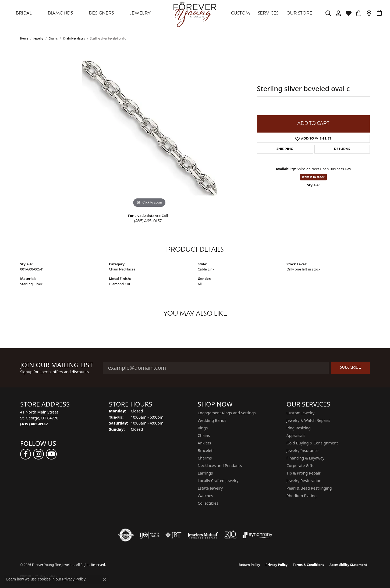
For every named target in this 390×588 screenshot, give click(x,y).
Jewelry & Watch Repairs (308, 420)
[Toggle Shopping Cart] (359, 13)
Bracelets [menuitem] (206, 450)
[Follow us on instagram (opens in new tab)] (38, 454)
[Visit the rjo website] (231, 535)
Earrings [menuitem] (205, 473)
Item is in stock (313, 177)
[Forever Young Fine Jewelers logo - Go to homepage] (195, 13)
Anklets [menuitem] (204, 443)
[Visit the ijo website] (149, 535)
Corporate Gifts (300, 466)
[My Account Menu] (338, 13)
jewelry (38, 38)
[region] (149, 128)
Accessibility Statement (348, 565)
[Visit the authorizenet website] (126, 535)
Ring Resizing (299, 428)
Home (24, 38)
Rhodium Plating (302, 496)
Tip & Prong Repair (304, 473)
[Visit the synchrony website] (258, 535)
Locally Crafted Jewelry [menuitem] (218, 481)
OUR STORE (299, 13)
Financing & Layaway (305, 458)
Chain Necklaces (74, 38)
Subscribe (350, 368)
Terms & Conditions (309, 565)
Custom (241, 13)
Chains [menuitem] (204, 435)
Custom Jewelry (300, 413)
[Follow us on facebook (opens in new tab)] (26, 454)
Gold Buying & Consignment (312, 443)
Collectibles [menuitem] (208, 503)
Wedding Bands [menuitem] (212, 420)
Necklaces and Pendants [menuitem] (220, 466)
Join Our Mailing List (57, 365)
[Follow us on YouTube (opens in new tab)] (51, 454)
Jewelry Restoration (304, 481)
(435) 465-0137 (148, 221)
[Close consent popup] (105, 579)
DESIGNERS (101, 13)
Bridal (24, 13)
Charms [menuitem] (205, 458)
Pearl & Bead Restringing (309, 488)
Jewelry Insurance (302, 450)
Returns (342, 149)
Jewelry (140, 13)
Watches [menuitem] (205, 496)
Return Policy (250, 565)
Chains (53, 38)
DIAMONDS (61, 13)
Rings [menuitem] (203, 428)
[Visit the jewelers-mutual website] (203, 535)
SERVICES (268, 13)
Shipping (285, 149)
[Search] (328, 13)
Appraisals (296, 435)
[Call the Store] (34, 424)
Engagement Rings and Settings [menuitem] (227, 413)
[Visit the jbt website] (173, 535)
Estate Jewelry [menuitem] (210, 488)
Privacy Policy (276, 565)
